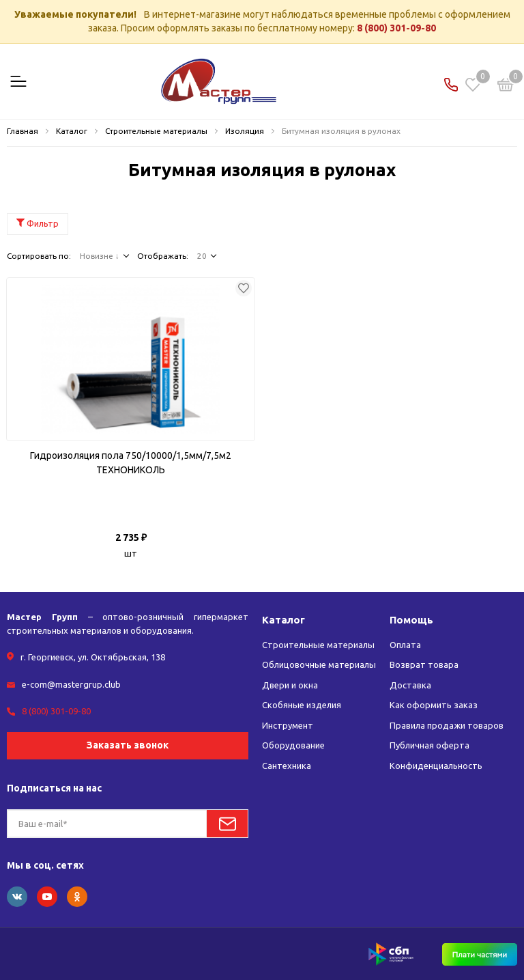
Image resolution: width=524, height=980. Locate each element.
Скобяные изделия (302, 705)
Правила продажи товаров (447, 725)
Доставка (410, 685)
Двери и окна (290, 685)
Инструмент (288, 725)
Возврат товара (424, 664)
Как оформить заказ (434, 705)
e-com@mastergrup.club (71, 684)
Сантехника (287, 766)
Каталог (283, 620)
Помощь (411, 620)
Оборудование (293, 745)
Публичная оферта (430, 745)
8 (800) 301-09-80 (396, 28)
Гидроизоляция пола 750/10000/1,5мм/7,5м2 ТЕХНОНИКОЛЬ (131, 463)
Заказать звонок (128, 745)
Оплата (405, 645)
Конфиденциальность (436, 766)
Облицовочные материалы (319, 664)
